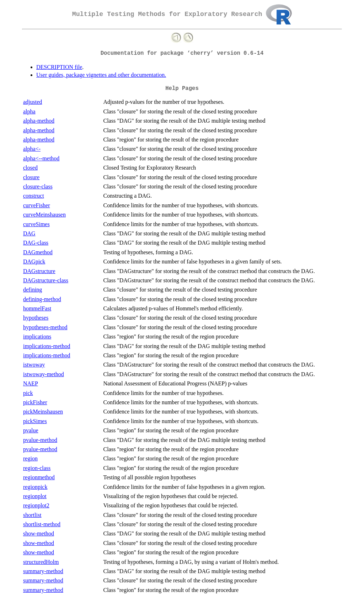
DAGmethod (38, 252)
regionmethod (39, 477)
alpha (29, 111)
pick (28, 393)
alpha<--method (41, 158)
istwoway (34, 365)
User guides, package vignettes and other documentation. (101, 75)
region (30, 458)
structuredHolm (41, 562)
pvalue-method (40, 440)
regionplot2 (36, 505)
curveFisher (37, 205)
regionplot (35, 496)
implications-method (47, 346)
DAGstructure (39, 271)
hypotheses (36, 318)
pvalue (31, 430)
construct (34, 196)
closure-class (38, 186)
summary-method (43, 571)
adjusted (33, 102)
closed (30, 168)
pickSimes (35, 421)
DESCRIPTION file (59, 67)
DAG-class (36, 243)
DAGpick (34, 261)
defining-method (42, 299)
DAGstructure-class (46, 280)
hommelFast (37, 308)
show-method (39, 533)
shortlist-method (42, 524)
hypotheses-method (45, 327)
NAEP (31, 383)
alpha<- (32, 149)
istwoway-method (44, 374)
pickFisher (35, 402)
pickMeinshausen (43, 412)
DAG (29, 233)
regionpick (35, 487)
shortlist (32, 515)
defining (33, 290)
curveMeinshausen (44, 215)
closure (31, 177)
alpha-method (39, 121)
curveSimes (36, 224)
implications (37, 337)
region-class (37, 468)
